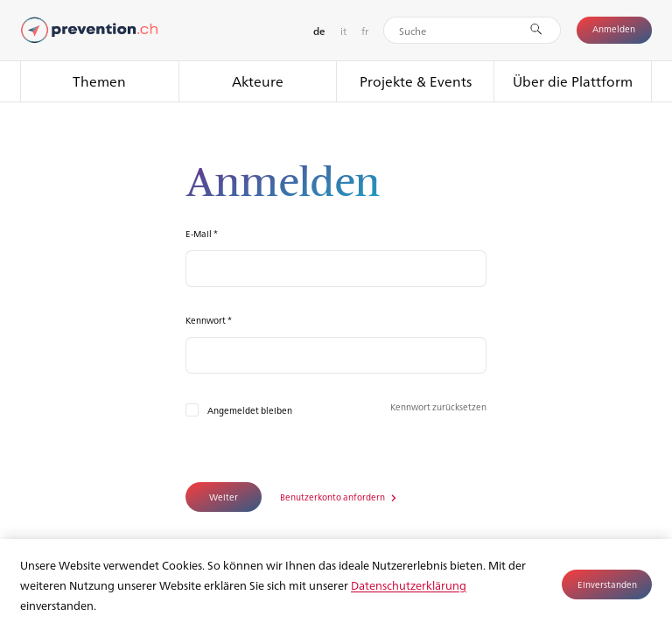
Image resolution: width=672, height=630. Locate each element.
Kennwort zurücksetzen (438, 406)
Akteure (258, 81)
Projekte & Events (416, 81)
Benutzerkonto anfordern (333, 497)
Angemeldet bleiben (250, 410)
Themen (99, 81)
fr (365, 31)
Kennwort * (209, 320)
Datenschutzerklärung (409, 585)
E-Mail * (202, 233)
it (343, 31)
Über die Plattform (573, 81)
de (319, 31)
